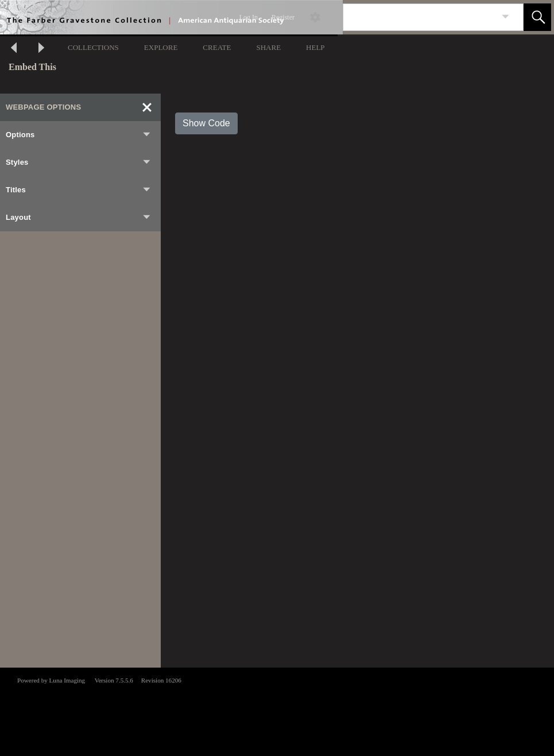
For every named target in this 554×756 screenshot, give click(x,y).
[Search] (420, 17)
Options (79, 135)
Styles (79, 162)
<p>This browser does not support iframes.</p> (277, 711)
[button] (537, 17)
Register (283, 17)
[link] (505, 17)
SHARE (268, 47)
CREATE (217, 47)
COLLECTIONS (93, 47)
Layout (79, 218)
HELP (315, 47)
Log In (249, 17)
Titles (79, 190)
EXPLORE (161, 47)
